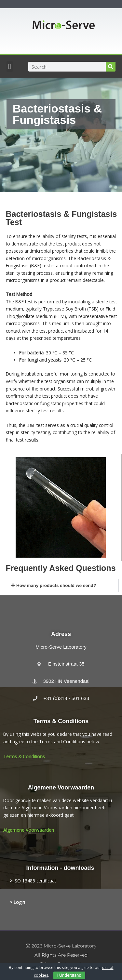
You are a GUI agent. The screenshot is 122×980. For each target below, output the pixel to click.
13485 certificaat (38, 881)
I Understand (69, 975)
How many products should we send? (56, 585)
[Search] (111, 67)
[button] (10, 66)
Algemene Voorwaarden (29, 830)
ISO (17, 881)
